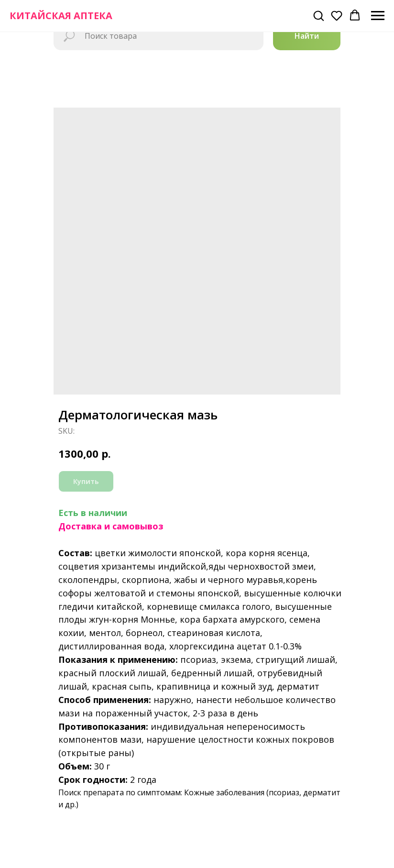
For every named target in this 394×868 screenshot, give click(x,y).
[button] (318, 15)
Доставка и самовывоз (111, 526)
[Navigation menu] (378, 16)
